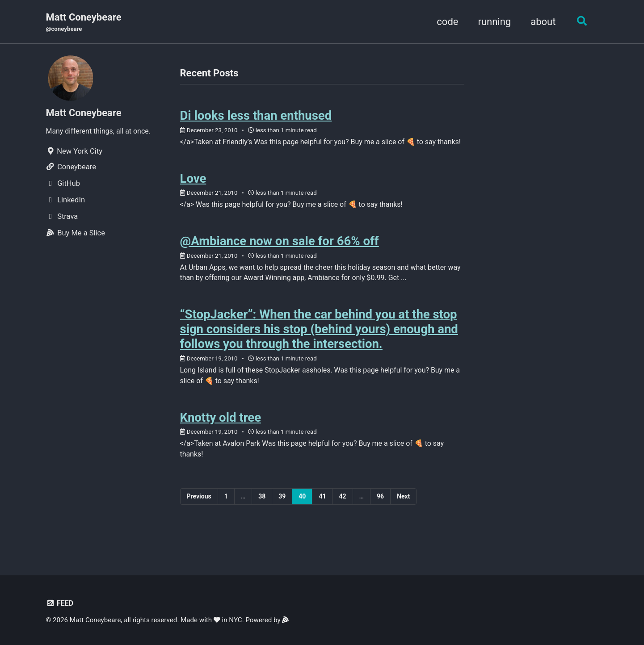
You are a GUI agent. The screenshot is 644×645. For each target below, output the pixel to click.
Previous (199, 516)
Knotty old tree (221, 436)
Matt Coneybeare (84, 23)
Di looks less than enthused (256, 117)
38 (262, 516)
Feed (60, 603)
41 (322, 516)
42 (342, 516)
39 (282, 516)
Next (403, 516)
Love (193, 192)
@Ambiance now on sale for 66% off (280, 256)
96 (380, 516)
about (541, 22)
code (445, 22)
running (492, 22)
